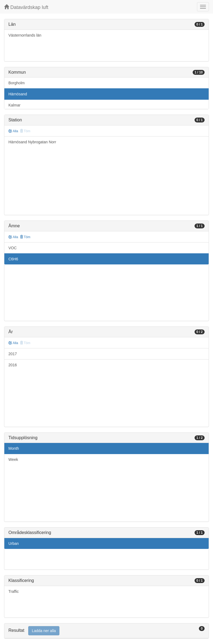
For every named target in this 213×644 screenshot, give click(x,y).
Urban (14, 543)
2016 (13, 365)
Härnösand (18, 94)
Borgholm (17, 83)
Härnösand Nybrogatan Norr (32, 142)
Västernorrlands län (25, 35)
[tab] (106, 631)
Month (14, 448)
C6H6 (13, 259)
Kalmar (14, 105)
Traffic (14, 591)
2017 (13, 354)
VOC (12, 248)
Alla (13, 131)
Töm (25, 237)
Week (13, 459)
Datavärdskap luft (26, 7)
